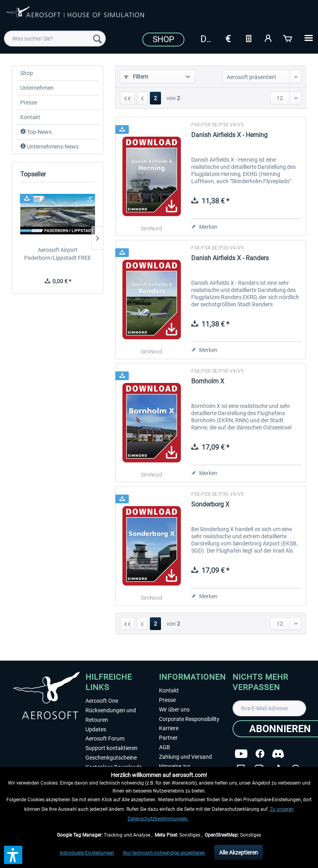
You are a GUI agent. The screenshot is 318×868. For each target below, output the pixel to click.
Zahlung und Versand (185, 757)
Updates (96, 729)
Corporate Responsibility (189, 719)
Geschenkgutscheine (111, 758)
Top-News (36, 132)
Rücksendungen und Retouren (111, 715)
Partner (168, 738)
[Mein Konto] (268, 38)
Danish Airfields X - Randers (230, 258)
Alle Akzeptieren (238, 853)
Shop (163, 39)
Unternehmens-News (49, 147)
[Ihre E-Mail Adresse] (269, 708)
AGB (165, 747)
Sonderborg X (210, 504)
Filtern (136, 77)
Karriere (169, 728)
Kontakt (30, 117)
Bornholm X (208, 381)
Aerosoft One (102, 701)
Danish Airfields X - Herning (229, 135)
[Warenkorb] (288, 38)
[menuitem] (55, 39)
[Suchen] (97, 39)
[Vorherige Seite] (142, 98)
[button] (13, 855)
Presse (29, 102)
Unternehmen (37, 88)
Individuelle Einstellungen (87, 853)
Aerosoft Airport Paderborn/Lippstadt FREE (58, 254)
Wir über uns (174, 709)
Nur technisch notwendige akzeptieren (164, 853)
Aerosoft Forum (105, 738)
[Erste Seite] (127, 98)
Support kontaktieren (111, 748)
